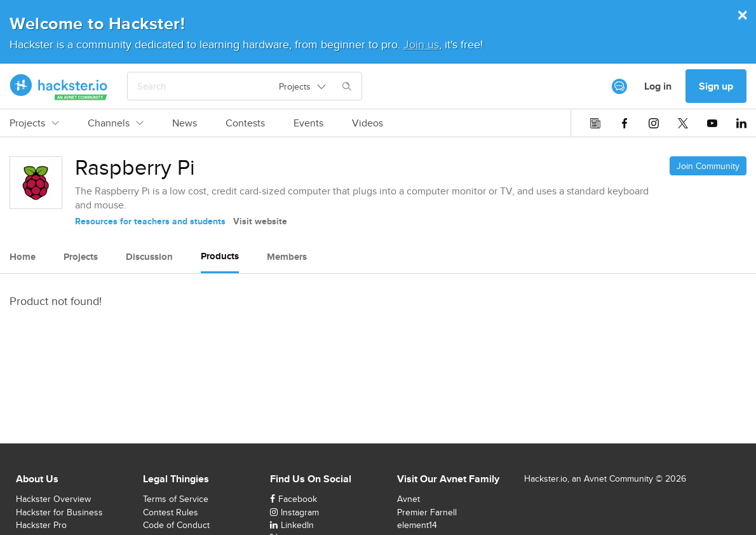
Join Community (708, 166)
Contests (245, 123)
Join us (421, 44)
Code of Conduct (176, 525)
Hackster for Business (59, 512)
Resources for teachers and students (150, 221)
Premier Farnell (427, 512)
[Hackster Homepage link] (59, 86)
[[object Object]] (619, 86)
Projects (34, 123)
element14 (417, 525)
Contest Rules (171, 512)
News (185, 123)
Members (287, 257)
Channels (116, 123)
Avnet (408, 499)
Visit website (260, 221)
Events (308, 123)
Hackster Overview (53, 499)
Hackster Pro (41, 525)
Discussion (149, 257)
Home (23, 257)
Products (220, 256)
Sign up (716, 86)
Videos (368, 123)
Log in (658, 86)
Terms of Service (176, 499)
